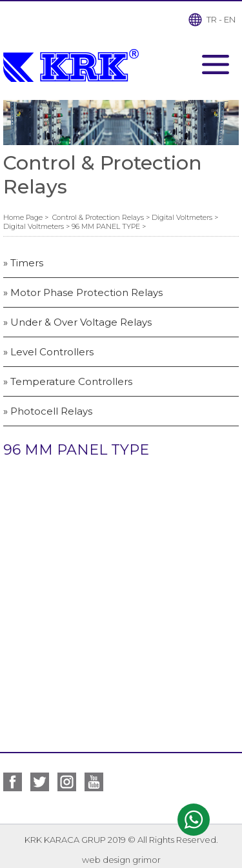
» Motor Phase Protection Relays (83, 292)
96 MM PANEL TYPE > (109, 226)
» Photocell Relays (48, 411)
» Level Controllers (48, 352)
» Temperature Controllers (68, 381)
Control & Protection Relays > (102, 217)
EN (230, 19)
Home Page (24, 217)
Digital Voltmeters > (185, 217)
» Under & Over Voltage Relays (77, 322)
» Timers (23, 263)
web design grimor (121, 860)
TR (212, 19)
